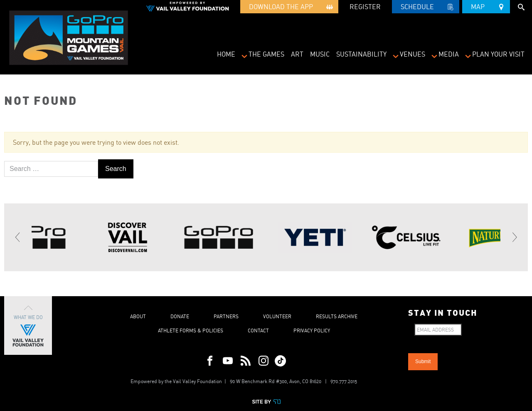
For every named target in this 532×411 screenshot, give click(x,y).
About (138, 316)
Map (486, 5)
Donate (180, 316)
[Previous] (18, 238)
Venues (413, 54)
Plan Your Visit (498, 54)
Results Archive (337, 316)
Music (320, 54)
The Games (266, 54)
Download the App (289, 8)
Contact (258, 331)
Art (297, 54)
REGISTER (365, 7)
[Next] (514, 238)
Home (226, 54)
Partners (226, 316)
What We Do (28, 326)
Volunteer (277, 316)
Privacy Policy (312, 331)
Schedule (426, 8)
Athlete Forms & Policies (191, 331)
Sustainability (361, 54)
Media (449, 54)
